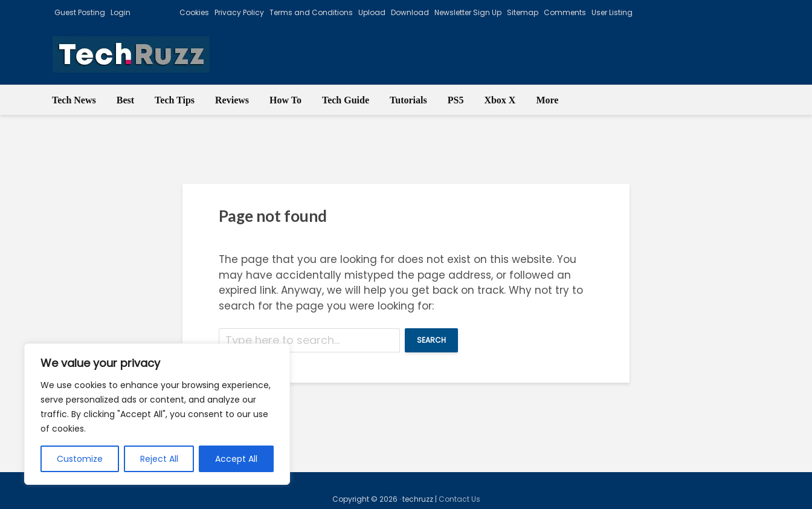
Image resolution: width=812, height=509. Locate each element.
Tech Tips (175, 100)
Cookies (194, 12)
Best (125, 100)
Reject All (159, 459)
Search (431, 340)
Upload (372, 12)
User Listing (612, 12)
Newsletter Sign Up (468, 12)
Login (121, 12)
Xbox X (500, 100)
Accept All (236, 459)
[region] (157, 414)
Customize (80, 459)
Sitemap (523, 12)
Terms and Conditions (311, 12)
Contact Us (459, 499)
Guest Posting (80, 12)
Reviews (232, 100)
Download (410, 12)
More (547, 100)
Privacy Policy (239, 12)
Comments (565, 12)
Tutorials (408, 100)
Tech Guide (346, 100)
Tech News (74, 100)
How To (285, 100)
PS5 (456, 100)
